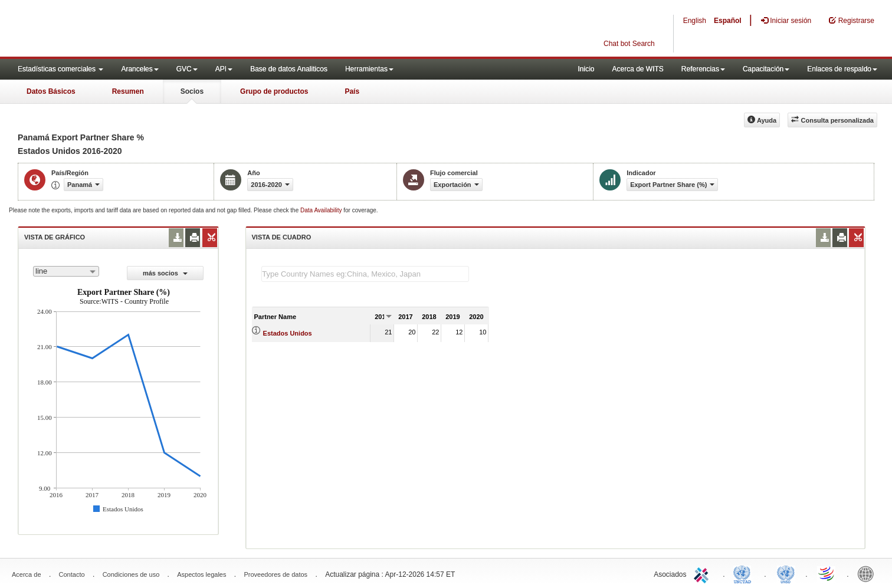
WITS (118, 29)
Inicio (586, 69)
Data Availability (322, 210)
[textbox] (365, 274)
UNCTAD (745, 573)
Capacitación (766, 69)
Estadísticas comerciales (60, 69)
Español (728, 21)
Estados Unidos (288, 333)
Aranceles (140, 69)
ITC (703, 573)
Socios (192, 91)
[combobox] (66, 271)
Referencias (703, 69)
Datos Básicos (51, 91)
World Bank (868, 573)
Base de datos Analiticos (289, 69)
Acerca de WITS (637, 69)
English (695, 21)
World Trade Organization (827, 573)
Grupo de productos (274, 91)
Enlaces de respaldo (842, 69)
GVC (187, 69)
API (224, 69)
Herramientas (369, 69)
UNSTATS (786, 573)
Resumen (128, 91)
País (352, 91)
